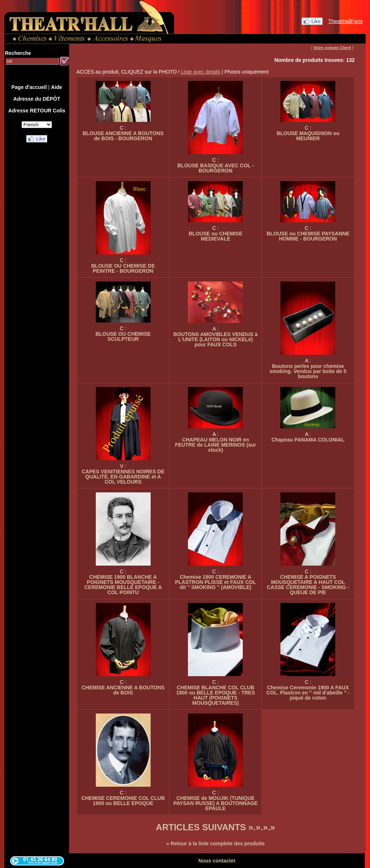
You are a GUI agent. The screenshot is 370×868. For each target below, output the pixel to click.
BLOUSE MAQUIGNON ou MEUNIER (308, 136)
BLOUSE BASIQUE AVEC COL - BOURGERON (216, 168)
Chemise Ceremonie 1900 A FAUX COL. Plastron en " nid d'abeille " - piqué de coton (308, 693)
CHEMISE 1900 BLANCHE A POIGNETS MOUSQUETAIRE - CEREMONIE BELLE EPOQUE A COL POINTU (123, 585)
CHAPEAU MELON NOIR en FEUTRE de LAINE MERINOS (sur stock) (216, 445)
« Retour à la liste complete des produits (216, 843)
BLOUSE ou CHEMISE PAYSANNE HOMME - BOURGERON (308, 236)
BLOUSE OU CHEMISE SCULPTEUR (123, 336)
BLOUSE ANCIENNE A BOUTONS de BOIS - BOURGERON (123, 136)
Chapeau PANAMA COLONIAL (308, 440)
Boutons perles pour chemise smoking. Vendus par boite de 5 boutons (308, 371)
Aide (56, 87)
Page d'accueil (29, 87)
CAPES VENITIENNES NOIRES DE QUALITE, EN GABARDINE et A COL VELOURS (123, 477)
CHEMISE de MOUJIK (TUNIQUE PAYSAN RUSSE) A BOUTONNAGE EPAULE (216, 803)
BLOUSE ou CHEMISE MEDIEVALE (216, 236)
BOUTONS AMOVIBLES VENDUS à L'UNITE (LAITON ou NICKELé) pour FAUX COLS (215, 339)
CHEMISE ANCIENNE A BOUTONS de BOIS (123, 690)
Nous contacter (217, 861)
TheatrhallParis (346, 21)
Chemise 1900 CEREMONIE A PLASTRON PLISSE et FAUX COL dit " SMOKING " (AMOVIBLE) (216, 582)
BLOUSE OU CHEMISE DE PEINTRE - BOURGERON (123, 268)
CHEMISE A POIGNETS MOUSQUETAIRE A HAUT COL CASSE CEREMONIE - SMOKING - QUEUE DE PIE (308, 585)
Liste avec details (201, 72)
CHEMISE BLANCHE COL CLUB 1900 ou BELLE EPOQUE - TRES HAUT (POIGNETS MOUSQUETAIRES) (216, 695)
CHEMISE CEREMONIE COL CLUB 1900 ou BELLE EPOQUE (123, 801)
